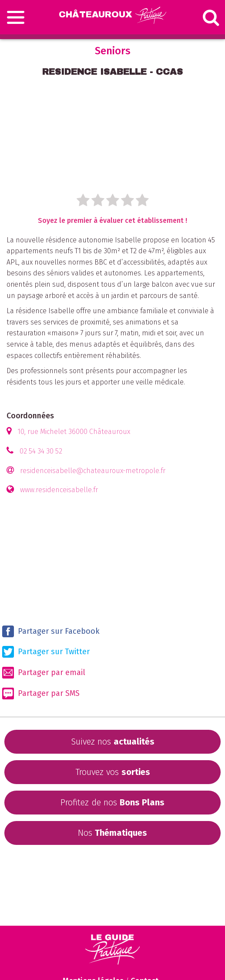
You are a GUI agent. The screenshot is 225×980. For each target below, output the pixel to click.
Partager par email (44, 673)
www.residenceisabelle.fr (59, 490)
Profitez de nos (112, 802)
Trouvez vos (113, 772)
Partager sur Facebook (51, 631)
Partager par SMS (41, 694)
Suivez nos (113, 742)
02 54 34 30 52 (41, 451)
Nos (112, 833)
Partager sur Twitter (46, 652)
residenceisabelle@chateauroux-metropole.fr (93, 471)
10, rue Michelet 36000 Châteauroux (74, 432)
